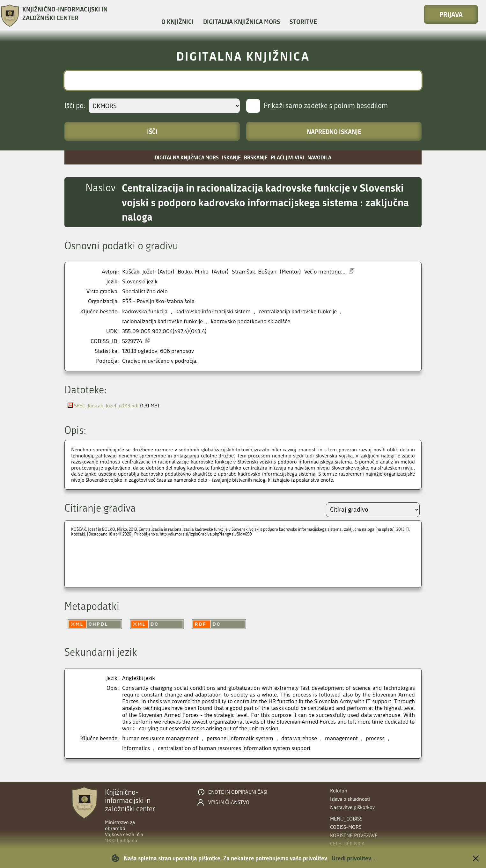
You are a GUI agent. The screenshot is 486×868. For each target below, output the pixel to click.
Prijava (451, 14)
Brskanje (256, 157)
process (375, 738)
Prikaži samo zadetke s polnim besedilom (326, 106)
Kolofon (339, 791)
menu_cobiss (346, 819)
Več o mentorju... (325, 272)
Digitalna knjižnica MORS (242, 22)
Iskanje (231, 157)
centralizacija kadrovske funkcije (298, 312)
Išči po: (75, 106)
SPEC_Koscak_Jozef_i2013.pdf (106, 406)
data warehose (299, 738)
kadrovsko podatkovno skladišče (250, 321)
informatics (136, 748)
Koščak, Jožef (138, 272)
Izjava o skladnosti (350, 799)
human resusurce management (160, 738)
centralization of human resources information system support (234, 748)
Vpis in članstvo (229, 802)
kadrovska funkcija (145, 312)
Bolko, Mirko (193, 272)
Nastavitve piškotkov (352, 807)
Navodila (319, 157)
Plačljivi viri (287, 157)
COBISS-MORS (346, 827)
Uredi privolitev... (354, 858)
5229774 (132, 341)
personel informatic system (240, 738)
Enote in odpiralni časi (238, 792)
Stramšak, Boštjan (254, 272)
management (341, 738)
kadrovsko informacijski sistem (213, 312)
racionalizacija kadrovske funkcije (162, 321)
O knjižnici (177, 22)
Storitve (303, 22)
